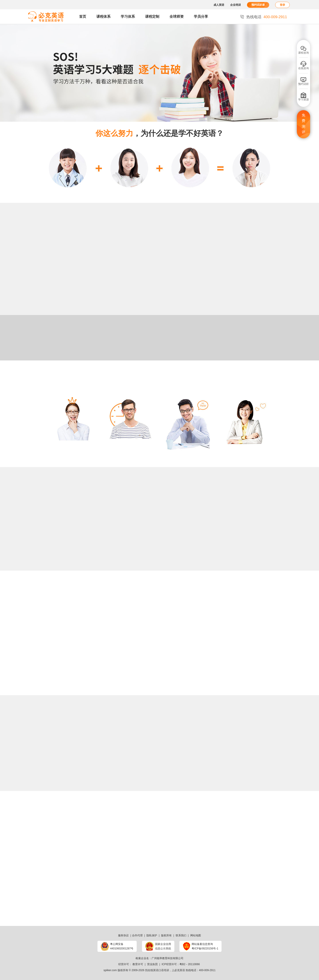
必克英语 (180, 970)
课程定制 (152, 17)
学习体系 (128, 17)
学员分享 (201, 17)
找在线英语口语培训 (157, 970)
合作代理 (137, 935)
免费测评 (303, 124)
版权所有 (166, 935)
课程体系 (103, 17)
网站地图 (196, 935)
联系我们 (181, 935)
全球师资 (177, 17)
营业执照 (152, 964)
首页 (83, 17)
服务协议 (123, 935)
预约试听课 (258, 5)
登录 (282, 5)
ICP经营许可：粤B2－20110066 (181, 964)
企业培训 (235, 5)
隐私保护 (152, 935)
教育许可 (138, 964)
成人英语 (219, 5)
